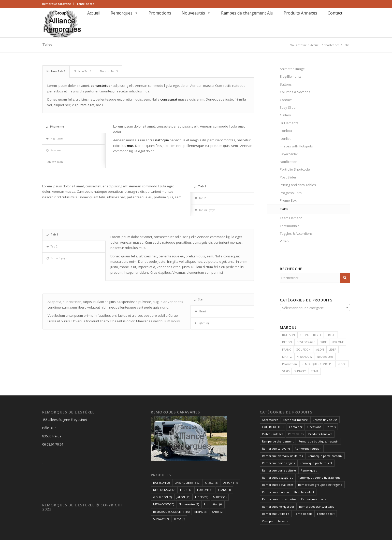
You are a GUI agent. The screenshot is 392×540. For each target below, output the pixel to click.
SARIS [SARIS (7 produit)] (286, 371)
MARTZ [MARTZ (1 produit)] (287, 357)
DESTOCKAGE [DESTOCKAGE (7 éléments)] (164, 490)
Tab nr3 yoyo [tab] (205, 210)
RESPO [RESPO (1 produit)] (342, 364)
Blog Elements (291, 76)
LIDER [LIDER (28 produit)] (332, 349)
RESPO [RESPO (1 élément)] (201, 512)
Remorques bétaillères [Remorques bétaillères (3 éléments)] (278, 485)
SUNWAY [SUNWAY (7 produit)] (300, 371)
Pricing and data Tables (298, 185)
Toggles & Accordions (296, 233)
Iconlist (285, 139)
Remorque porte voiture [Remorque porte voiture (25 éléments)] (279, 470)
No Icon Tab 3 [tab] (109, 71)
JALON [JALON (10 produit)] (320, 349)
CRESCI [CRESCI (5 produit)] (331, 335)
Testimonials (290, 226)
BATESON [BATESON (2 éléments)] (161, 483)
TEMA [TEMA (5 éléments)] (179, 519)
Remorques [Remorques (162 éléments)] (309, 470)
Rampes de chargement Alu (247, 13)
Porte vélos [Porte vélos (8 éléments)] (296, 434)
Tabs (47, 45)
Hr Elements (289, 123)
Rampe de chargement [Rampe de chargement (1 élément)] (278, 441)
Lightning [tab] (202, 323)
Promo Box (288, 200)
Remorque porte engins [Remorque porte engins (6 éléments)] (278, 463)
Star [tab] (199, 299)
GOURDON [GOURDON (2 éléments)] (162, 497)
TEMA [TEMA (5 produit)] (315, 371)
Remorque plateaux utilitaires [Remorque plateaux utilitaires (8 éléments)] (282, 456)
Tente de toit (85, 4)
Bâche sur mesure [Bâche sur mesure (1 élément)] (295, 420)
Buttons (286, 84)
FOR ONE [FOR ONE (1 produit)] (338, 342)
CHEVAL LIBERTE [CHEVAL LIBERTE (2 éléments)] (187, 483)
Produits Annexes (300, 13)
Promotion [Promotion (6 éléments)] (213, 504)
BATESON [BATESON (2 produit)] (288, 335)
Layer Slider (289, 154)
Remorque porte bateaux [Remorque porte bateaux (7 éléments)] (325, 456)
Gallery (285, 115)
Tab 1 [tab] (200, 186)
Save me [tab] (54, 150)
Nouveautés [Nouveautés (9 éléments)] (189, 504)
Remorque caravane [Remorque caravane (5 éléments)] (276, 448)
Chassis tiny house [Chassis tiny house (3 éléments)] (325, 420)
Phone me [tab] (55, 127)
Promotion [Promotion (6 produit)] (289, 364)
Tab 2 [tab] (200, 198)
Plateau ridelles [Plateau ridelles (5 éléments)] (273, 434)
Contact (335, 13)
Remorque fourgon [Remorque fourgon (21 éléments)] (308, 448)
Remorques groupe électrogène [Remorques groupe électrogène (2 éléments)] (320, 485)
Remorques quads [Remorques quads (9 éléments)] (313, 499)
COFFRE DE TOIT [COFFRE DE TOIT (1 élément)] (273, 427)
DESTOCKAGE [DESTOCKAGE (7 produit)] (306, 342)
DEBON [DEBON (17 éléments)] (230, 483)
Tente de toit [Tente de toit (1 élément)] (303, 514)
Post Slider (288, 177)
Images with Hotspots (296, 146)
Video (284, 241)
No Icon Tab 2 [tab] (83, 71)
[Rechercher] (86, 20)
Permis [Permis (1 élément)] (331, 427)
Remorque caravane (57, 4)
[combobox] (315, 308)
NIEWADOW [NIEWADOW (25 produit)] (304, 357)
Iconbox (286, 131)
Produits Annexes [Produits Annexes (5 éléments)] (320, 434)
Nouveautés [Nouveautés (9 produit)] (325, 357)
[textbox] (315, 308)
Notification (289, 162)
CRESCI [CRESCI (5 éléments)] (212, 483)
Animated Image (292, 69)
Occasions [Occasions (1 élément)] (314, 427)
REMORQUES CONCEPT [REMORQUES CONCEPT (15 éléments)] (171, 512)
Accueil (94, 13)
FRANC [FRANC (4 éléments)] (224, 490)
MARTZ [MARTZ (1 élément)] (220, 497)
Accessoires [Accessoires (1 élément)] (270, 420)
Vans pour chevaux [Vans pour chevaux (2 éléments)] (275, 521)
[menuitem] (58, 4)
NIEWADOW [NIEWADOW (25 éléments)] (164, 504)
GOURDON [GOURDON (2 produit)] (303, 349)
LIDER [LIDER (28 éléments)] (202, 497)
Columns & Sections (295, 92)
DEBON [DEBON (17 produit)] (287, 342)
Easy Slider (288, 107)
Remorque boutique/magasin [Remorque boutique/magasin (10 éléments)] (318, 441)
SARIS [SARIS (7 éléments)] (217, 512)
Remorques (124, 13)
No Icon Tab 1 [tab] (56, 71)
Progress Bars (291, 193)
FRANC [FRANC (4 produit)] (287, 349)
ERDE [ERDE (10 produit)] (323, 342)
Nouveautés (196, 13)
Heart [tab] (200, 311)
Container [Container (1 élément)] (296, 427)
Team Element (291, 218)
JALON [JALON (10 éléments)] (183, 497)
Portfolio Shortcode (295, 169)
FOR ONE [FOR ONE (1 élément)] (205, 490)
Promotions (160, 13)
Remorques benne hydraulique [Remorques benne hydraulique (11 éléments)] (319, 477)
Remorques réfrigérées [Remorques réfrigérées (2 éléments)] (278, 507)
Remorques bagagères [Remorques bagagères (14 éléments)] (277, 477)
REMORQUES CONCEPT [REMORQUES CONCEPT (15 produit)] (317, 364)
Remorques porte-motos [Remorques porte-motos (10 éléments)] (279, 499)
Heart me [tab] (54, 139)
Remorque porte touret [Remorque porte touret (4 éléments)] (316, 463)
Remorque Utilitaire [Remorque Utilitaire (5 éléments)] (276, 514)
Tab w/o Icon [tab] (55, 162)
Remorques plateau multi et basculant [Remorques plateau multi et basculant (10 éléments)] (288, 492)
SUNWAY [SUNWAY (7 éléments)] (161, 519)
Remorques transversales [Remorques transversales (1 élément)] (317, 507)
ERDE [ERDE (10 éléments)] (186, 490)
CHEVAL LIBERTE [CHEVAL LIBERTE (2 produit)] (311, 335)
